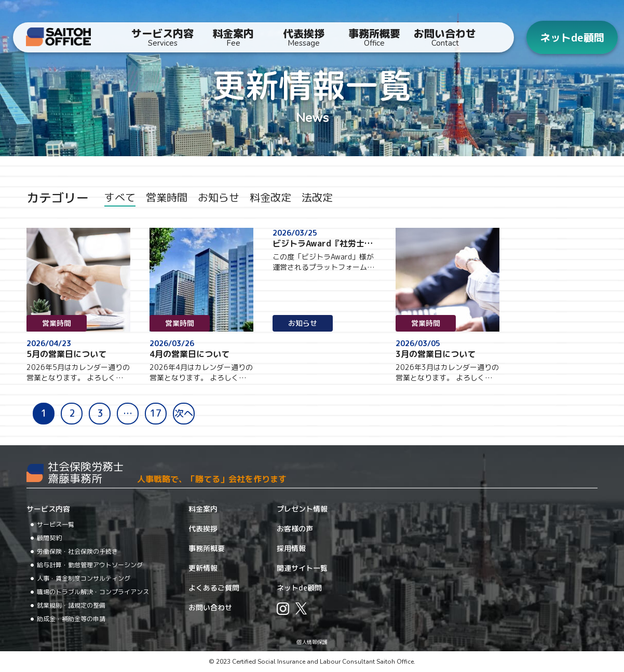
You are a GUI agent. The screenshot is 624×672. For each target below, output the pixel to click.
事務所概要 (374, 38)
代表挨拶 (304, 38)
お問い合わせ (445, 38)
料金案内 (233, 38)
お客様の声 (295, 529)
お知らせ (219, 197)
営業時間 (167, 197)
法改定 (317, 197)
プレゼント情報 (302, 509)
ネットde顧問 (572, 37)
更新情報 (203, 568)
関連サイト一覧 (302, 568)
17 (156, 413)
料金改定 (270, 197)
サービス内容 (162, 38)
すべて (120, 197)
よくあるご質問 (214, 588)
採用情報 (291, 548)
